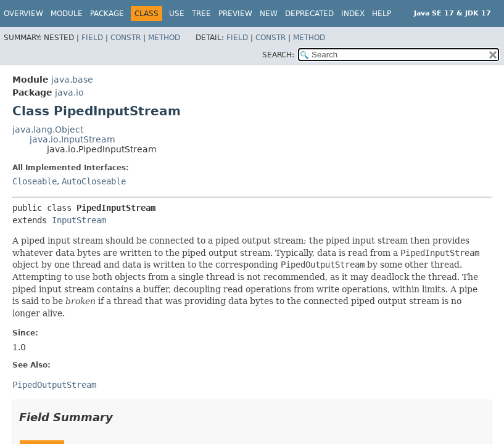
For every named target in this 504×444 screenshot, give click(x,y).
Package (107, 14)
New (269, 14)
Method (164, 38)
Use (177, 14)
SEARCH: (278, 55)
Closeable (35, 181)
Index (353, 14)
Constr (126, 38)
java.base (72, 80)
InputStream (79, 220)
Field (92, 38)
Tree (201, 14)
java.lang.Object (48, 129)
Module (67, 14)
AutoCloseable (94, 181)
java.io (69, 92)
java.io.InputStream (72, 139)
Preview (235, 14)
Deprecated (309, 14)
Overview (23, 14)
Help (382, 14)
